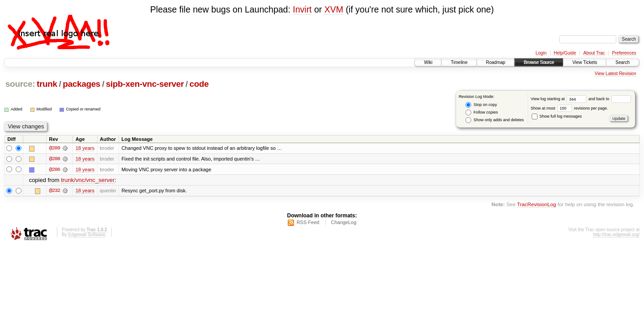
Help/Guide (565, 53)
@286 (55, 169)
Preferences (624, 53)
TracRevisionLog (536, 205)
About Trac (594, 53)
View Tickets (585, 62)
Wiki (428, 62)
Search (623, 62)
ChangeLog (343, 223)
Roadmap (496, 62)
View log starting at (560, 99)
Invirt (302, 9)
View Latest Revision (616, 74)
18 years (85, 148)
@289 (55, 148)
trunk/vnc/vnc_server (88, 180)
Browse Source (539, 62)
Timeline (459, 62)
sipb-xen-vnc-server (145, 84)
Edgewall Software (87, 235)
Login (541, 53)
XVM (334, 9)
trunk (47, 84)
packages (81, 84)
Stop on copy (481, 105)
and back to (610, 99)
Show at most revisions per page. (569, 108)
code (199, 84)
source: (20, 84)
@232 (55, 191)
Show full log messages (557, 116)
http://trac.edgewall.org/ (616, 235)
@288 (55, 159)
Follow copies (482, 112)
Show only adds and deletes (495, 120)
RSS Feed (308, 223)
